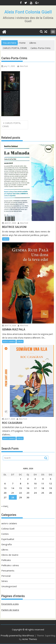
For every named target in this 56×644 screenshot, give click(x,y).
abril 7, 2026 (9, 419)
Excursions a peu (10, 604)
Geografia (6, 544)
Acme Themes (30, 639)
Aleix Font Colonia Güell (28, 12)
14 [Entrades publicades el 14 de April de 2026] (13, 488)
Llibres (6, 239)
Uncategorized (9, 586)
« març (5, 506)
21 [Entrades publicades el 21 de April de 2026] (13, 493)
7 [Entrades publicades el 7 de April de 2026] (13, 483)
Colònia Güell (8, 529)
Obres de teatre (10, 555)
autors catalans (9, 341)
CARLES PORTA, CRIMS (12, 125)
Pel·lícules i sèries (10, 565)
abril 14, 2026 (9, 326)
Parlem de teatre (10, 610)
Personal (6, 576)
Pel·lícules (6, 560)
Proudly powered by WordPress (17, 635)
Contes (5, 534)
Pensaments (8, 571)
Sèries (5, 581)
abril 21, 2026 (9, 223)
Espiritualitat (8, 539)
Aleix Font (23, 66)
